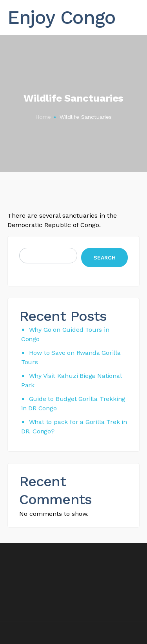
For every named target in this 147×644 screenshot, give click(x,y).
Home (43, 117)
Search (104, 258)
